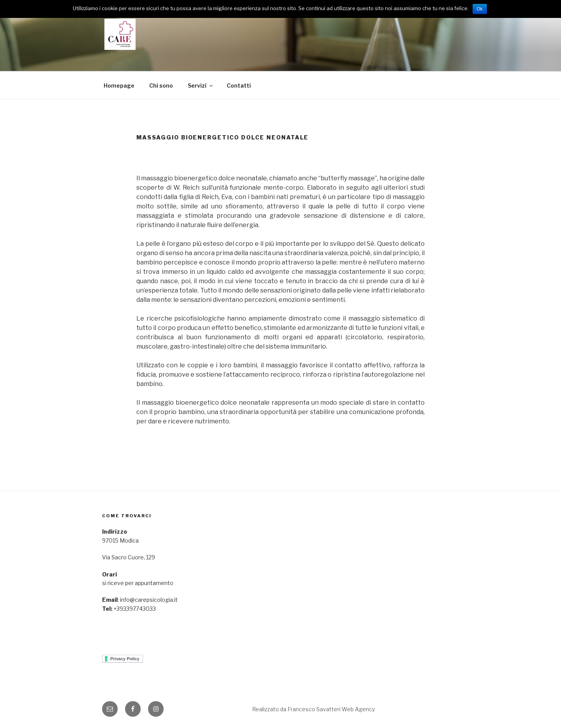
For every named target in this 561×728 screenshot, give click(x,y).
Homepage (119, 85)
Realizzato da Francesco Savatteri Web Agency (313, 709)
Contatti (239, 85)
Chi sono (161, 85)
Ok (480, 9)
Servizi (201, 85)
